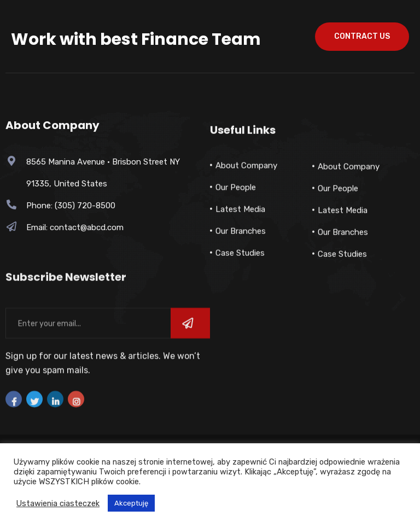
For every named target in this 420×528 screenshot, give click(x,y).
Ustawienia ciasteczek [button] (58, 503)
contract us (362, 36)
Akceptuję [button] (131, 503)
